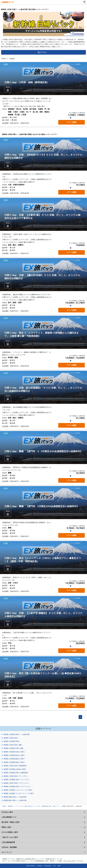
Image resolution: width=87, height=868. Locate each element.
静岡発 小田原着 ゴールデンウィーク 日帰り (19, 793)
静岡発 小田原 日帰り (11, 738)
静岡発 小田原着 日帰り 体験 (14, 748)
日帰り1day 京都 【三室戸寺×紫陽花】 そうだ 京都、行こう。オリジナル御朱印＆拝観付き (43, 615)
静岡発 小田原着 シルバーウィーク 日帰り (18, 790)
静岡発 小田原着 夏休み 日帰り (14, 759)
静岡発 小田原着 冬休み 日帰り (14, 752)
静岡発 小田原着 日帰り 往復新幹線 (16, 773)
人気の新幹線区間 (8, 842)
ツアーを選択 (72, 122)
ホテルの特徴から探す (10, 832)
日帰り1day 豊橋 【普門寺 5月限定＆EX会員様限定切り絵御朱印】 (42, 506)
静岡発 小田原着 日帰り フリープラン (17, 780)
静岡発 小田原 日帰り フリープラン (16, 776)
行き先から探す (7, 812)
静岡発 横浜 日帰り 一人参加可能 (15, 800)
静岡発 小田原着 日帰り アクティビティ (17, 786)
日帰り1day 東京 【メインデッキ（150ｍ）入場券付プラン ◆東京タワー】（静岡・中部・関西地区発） (43, 560)
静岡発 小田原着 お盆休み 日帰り (15, 769)
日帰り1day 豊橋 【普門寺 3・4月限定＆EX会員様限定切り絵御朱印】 (43, 451)
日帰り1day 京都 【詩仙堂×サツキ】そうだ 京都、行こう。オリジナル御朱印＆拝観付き (43, 156)
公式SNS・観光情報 (9, 847)
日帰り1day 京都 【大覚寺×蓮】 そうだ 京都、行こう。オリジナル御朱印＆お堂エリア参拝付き (42, 217)
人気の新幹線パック (9, 817)
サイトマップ (7, 852)
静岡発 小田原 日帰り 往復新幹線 (15, 766)
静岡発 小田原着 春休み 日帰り (14, 762)
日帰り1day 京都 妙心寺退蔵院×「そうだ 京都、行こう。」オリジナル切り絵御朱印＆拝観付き (43, 389)
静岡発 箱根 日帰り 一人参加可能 (15, 797)
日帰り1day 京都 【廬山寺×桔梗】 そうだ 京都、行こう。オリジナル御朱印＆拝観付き (42, 277)
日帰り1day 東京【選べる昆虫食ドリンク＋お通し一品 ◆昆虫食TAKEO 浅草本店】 (43, 675)
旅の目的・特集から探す (11, 822)
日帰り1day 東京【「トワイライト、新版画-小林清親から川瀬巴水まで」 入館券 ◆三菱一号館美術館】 (42, 334)
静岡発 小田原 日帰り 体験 (13, 745)
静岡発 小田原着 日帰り (12, 741)
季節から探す (7, 827)
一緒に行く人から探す (10, 837)
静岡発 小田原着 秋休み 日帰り (14, 755)
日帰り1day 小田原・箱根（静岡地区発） (27, 82)
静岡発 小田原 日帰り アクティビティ (17, 783)
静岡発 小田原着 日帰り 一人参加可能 (17, 734)
